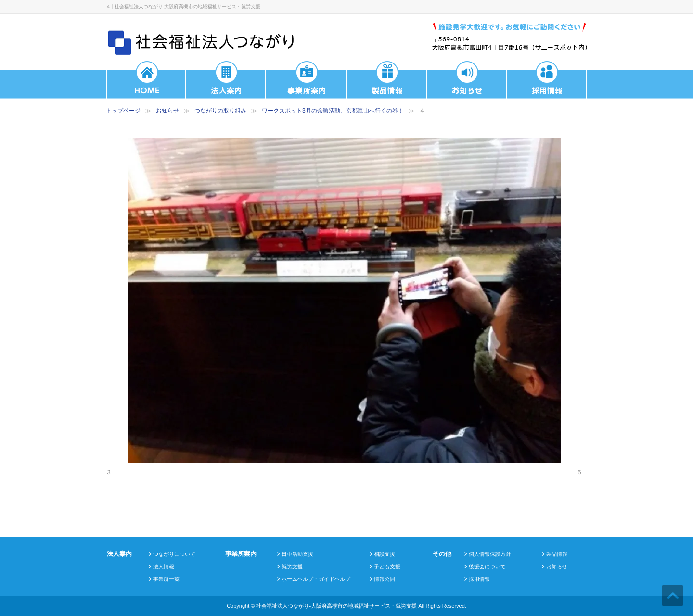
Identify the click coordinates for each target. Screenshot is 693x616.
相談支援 (385, 554)
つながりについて (174, 554)
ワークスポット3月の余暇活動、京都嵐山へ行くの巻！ (333, 111)
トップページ (123, 111)
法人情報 (164, 566)
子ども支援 (387, 566)
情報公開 (385, 579)
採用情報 (479, 579)
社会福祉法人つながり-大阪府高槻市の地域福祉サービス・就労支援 (336, 606)
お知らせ (167, 111)
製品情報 (557, 554)
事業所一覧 (166, 579)
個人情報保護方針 (490, 554)
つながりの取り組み (220, 111)
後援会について (487, 566)
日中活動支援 (297, 554)
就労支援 (292, 566)
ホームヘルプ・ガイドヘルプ (316, 579)
